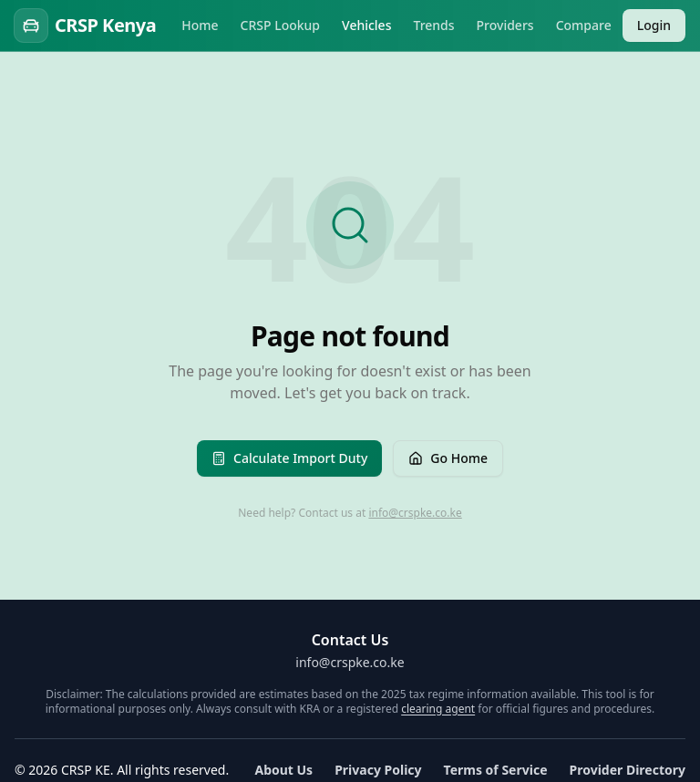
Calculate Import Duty (289, 458)
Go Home (448, 458)
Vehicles (366, 25)
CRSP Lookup (281, 25)
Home (200, 25)
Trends (433, 25)
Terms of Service (496, 770)
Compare (584, 25)
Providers (505, 25)
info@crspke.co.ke (415, 513)
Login (654, 25)
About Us (283, 770)
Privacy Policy (378, 770)
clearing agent (438, 709)
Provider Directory (628, 770)
